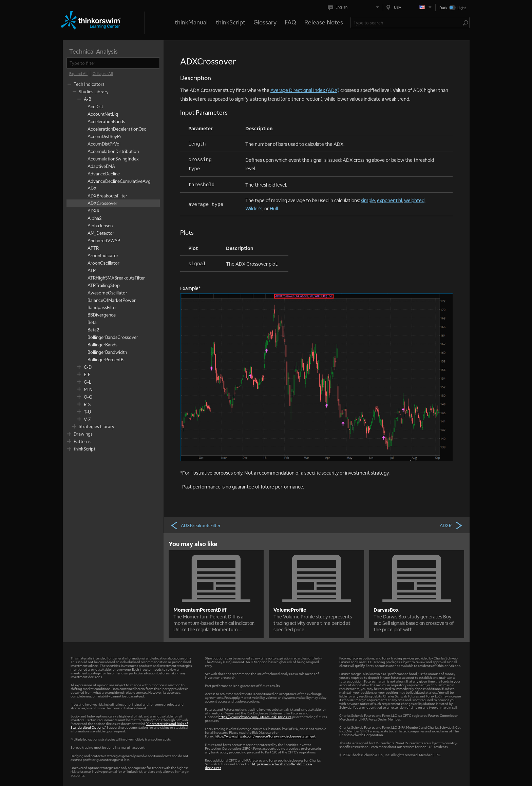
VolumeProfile (290, 610)
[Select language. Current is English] (355, 7)
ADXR (451, 525)
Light (462, 8)
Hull (274, 208)
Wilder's (254, 208)
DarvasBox (386, 610)
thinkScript (231, 22)
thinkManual (191, 22)
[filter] (113, 63)
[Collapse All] (103, 74)
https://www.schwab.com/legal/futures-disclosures (258, 766)
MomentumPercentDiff (200, 610)
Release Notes (324, 22)
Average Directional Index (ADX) (305, 90)
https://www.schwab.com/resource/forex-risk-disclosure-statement (265, 736)
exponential (389, 200)
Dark (443, 8)
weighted (414, 200)
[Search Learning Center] (407, 23)
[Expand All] (78, 74)
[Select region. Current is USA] (409, 7)
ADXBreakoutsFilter (195, 525)
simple (368, 200)
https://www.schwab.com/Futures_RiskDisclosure (255, 717)
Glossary (265, 22)
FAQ (290, 22)
